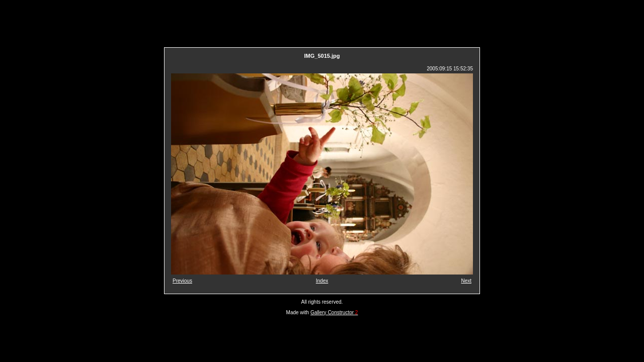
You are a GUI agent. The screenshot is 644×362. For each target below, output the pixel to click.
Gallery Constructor (334, 312)
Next (466, 281)
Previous (182, 281)
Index (322, 281)
